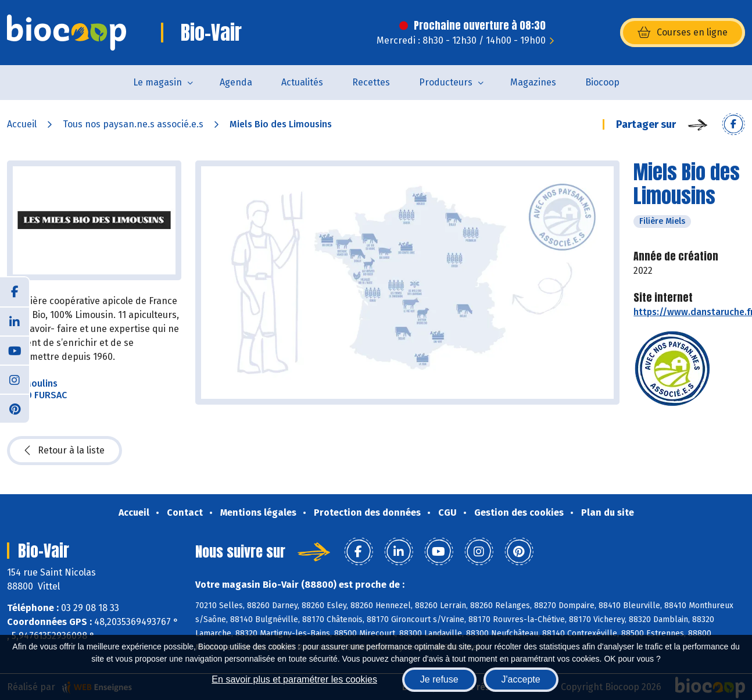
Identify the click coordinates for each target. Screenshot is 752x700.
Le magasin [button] (157, 82)
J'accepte (521, 679)
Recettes (371, 82)
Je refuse (439, 679)
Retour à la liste (65, 451)
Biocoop (602, 82)
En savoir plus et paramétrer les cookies (294, 679)
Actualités (302, 82)
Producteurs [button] (446, 82)
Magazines (533, 82)
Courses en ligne (683, 33)
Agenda (236, 82)
